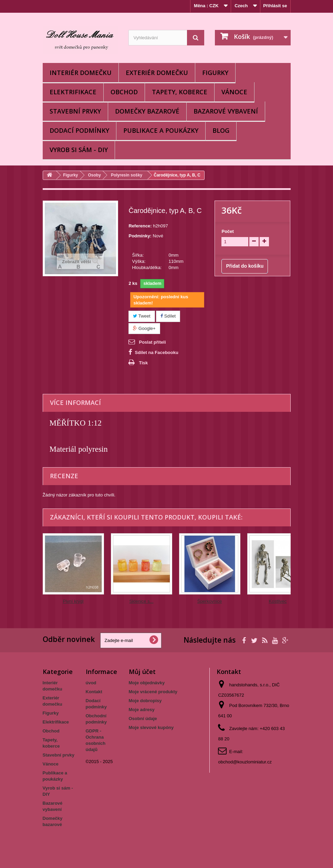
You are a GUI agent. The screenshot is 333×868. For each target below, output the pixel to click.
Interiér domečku (81, 73)
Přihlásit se (275, 6)
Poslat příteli (152, 342)
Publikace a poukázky (161, 130)
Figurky (215, 73)
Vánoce (234, 92)
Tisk (143, 363)
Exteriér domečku (157, 73)
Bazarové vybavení (226, 111)
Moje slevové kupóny (151, 727)
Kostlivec (278, 601)
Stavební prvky (75, 111)
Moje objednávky (147, 683)
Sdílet (168, 316)
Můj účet (142, 672)
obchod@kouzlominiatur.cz (245, 762)
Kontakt (94, 692)
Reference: (140, 226)
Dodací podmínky (79, 130)
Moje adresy (142, 710)
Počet (227, 231)
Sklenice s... (141, 601)
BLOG (221, 130)
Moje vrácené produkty (153, 692)
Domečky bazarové (147, 111)
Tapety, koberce (180, 92)
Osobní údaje (143, 719)
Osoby (95, 175)
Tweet (142, 316)
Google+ (144, 328)
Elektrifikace (73, 92)
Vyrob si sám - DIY (79, 150)
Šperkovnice (210, 601)
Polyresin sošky (127, 175)
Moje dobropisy (145, 701)
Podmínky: (140, 236)
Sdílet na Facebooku (156, 352)
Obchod (124, 92)
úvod (91, 683)
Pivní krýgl (73, 601)
